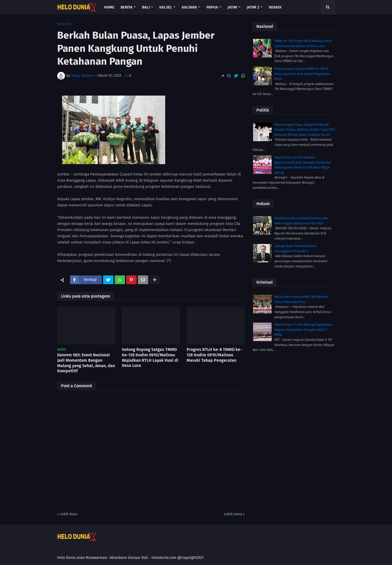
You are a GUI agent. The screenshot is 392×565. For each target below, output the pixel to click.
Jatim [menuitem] (232, 7)
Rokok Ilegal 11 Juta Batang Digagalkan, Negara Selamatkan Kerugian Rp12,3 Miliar (303, 330)
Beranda (64, 24)
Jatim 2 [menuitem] (253, 7)
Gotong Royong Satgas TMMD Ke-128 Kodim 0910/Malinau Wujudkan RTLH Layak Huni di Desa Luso (150, 357)
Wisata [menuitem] (275, 7)
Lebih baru (69, 514)
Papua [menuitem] (212, 7)
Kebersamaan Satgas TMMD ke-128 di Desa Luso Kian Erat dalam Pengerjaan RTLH (302, 74)
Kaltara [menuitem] (189, 7)
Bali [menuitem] (146, 7)
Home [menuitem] (109, 7)
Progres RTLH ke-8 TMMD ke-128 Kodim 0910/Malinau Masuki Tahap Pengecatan (214, 355)
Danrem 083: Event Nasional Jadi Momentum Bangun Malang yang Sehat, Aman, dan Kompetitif (86, 363)
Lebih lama (233, 514)
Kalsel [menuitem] (166, 7)
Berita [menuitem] (127, 7)
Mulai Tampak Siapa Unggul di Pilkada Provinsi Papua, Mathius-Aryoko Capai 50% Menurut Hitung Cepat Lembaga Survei (305, 130)
